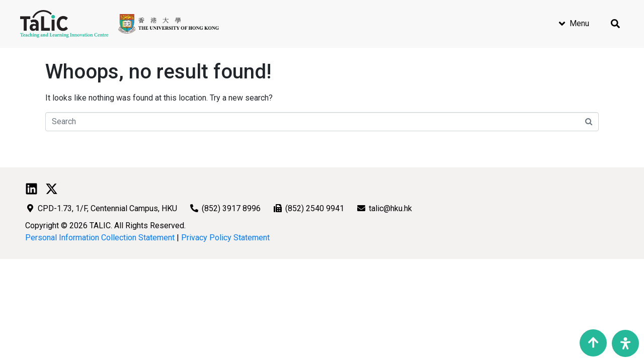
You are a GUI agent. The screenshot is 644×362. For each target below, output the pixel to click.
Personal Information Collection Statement (100, 238)
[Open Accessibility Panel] (625, 343)
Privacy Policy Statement (225, 238)
